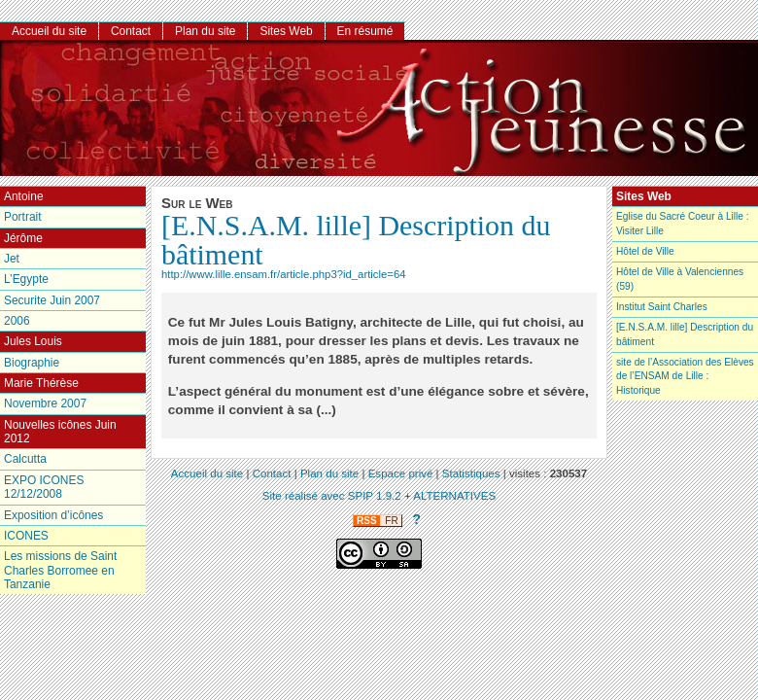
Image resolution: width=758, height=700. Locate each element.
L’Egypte (26, 279)
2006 (17, 321)
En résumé (365, 31)
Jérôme (23, 238)
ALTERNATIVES (454, 496)
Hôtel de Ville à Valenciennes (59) (680, 279)
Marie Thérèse (41, 383)
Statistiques (471, 473)
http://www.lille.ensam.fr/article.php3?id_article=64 (284, 274)
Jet (12, 259)
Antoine (24, 196)
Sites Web (286, 31)
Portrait (23, 217)
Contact (131, 31)
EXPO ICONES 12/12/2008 (44, 487)
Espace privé (401, 473)
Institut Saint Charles (662, 307)
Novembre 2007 (45, 403)
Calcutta (25, 459)
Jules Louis (33, 341)
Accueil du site (49, 31)
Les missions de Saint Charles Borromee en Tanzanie (60, 570)
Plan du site (205, 31)
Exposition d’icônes (53, 515)
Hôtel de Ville (645, 251)
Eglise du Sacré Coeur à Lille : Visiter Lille (683, 223)
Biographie (32, 363)
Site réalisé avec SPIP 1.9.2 (332, 496)
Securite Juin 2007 (52, 300)
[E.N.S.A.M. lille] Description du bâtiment (356, 240)
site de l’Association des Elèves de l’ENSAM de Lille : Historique (685, 376)
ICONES (26, 536)
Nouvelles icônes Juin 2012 (60, 432)
